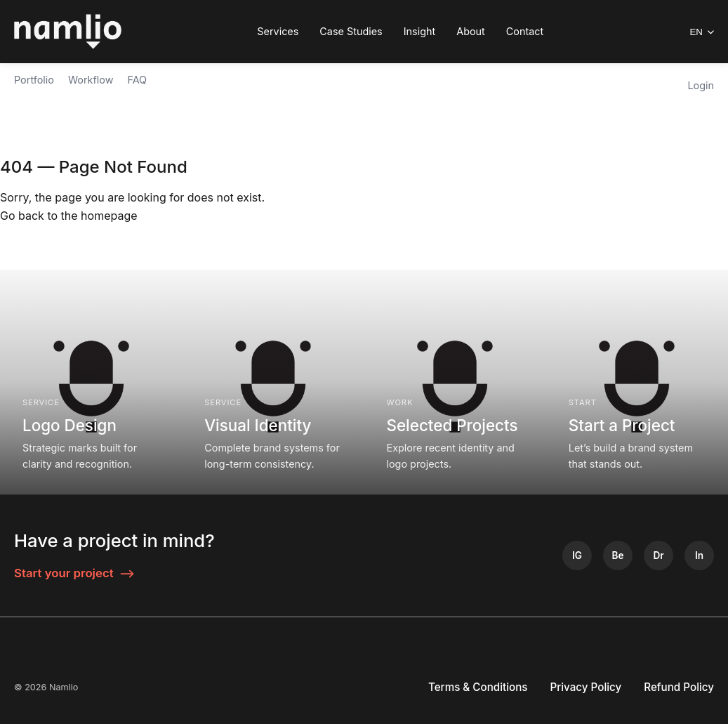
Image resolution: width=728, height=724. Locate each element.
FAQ (137, 80)
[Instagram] (577, 555)
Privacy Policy (586, 687)
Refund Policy (679, 687)
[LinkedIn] (699, 555)
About (471, 31)
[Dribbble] (658, 555)
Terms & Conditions (478, 687)
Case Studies (351, 31)
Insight (420, 31)
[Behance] (618, 555)
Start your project (74, 573)
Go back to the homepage (69, 216)
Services (278, 31)
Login (701, 85)
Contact (525, 31)
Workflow (91, 80)
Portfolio (34, 80)
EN (702, 32)
